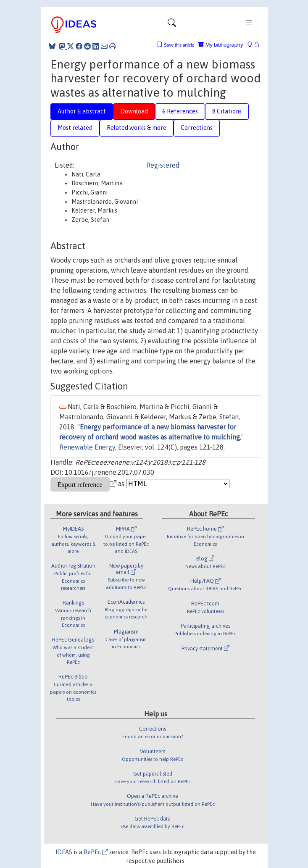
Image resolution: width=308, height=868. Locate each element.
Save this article (179, 45)
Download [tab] (134, 111)
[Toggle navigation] (172, 25)
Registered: (163, 165)
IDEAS (64, 852)
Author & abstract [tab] (82, 111)
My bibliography (221, 45)
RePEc (96, 852)
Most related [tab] (75, 128)
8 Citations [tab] (227, 111)
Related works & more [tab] (137, 128)
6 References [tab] (180, 111)
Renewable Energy (87, 447)
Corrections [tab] (197, 128)
